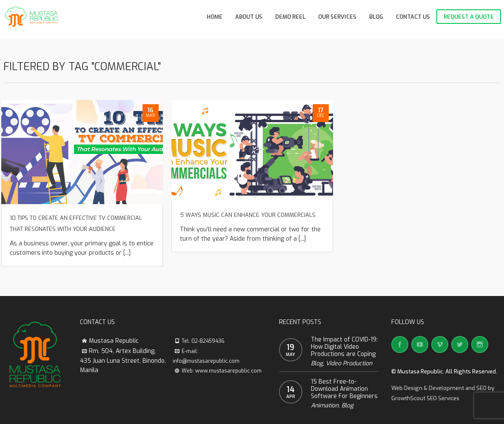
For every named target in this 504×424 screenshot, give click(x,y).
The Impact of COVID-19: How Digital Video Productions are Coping (344, 347)
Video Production (349, 363)
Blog (317, 363)
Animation (325, 406)
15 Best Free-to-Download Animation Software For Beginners (344, 389)
